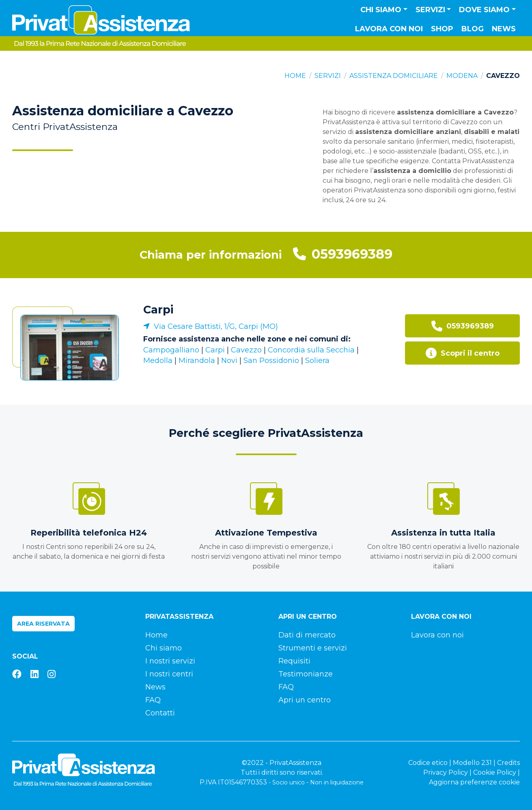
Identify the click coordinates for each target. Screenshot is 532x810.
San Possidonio (271, 361)
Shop (442, 29)
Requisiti (294, 661)
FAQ (153, 700)
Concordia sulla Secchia (311, 350)
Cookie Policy (495, 772)
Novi (229, 361)
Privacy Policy (446, 772)
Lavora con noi (389, 29)
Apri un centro (305, 700)
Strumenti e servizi (313, 648)
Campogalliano (171, 350)
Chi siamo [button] (381, 10)
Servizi (328, 76)
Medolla (158, 361)
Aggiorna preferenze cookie (474, 782)
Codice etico (428, 763)
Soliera (317, 361)
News (504, 29)
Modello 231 (472, 763)
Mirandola (197, 361)
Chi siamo (164, 648)
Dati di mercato (307, 635)
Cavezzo (246, 350)
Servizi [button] (430, 10)
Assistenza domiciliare (394, 76)
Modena (462, 76)
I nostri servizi (170, 661)
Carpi (158, 310)
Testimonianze (306, 674)
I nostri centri (169, 674)
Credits (508, 763)
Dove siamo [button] (484, 10)
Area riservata (43, 624)
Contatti (160, 713)
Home (295, 76)
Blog (473, 29)
